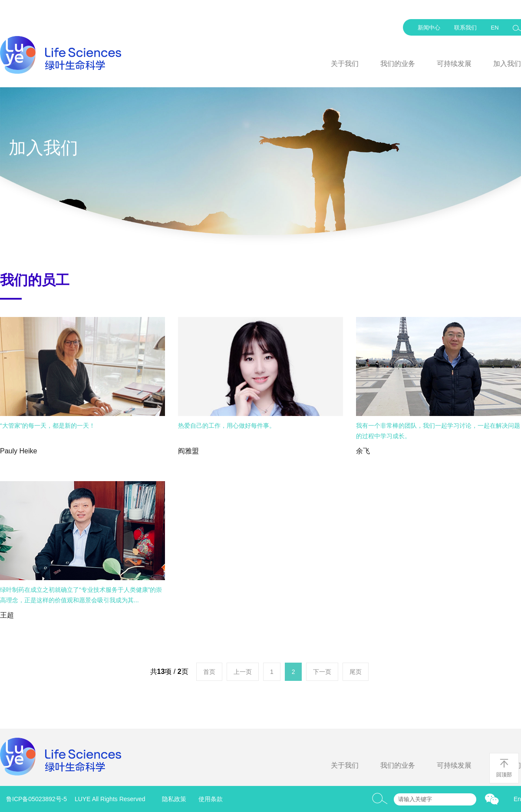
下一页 (322, 672)
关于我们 (345, 64)
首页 (209, 672)
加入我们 (507, 64)
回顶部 (504, 768)
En (517, 799)
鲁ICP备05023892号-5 (36, 799)
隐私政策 (174, 799)
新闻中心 (429, 28)
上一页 (243, 672)
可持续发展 (454, 64)
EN (495, 28)
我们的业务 (398, 64)
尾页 (356, 672)
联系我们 (465, 28)
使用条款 (211, 799)
